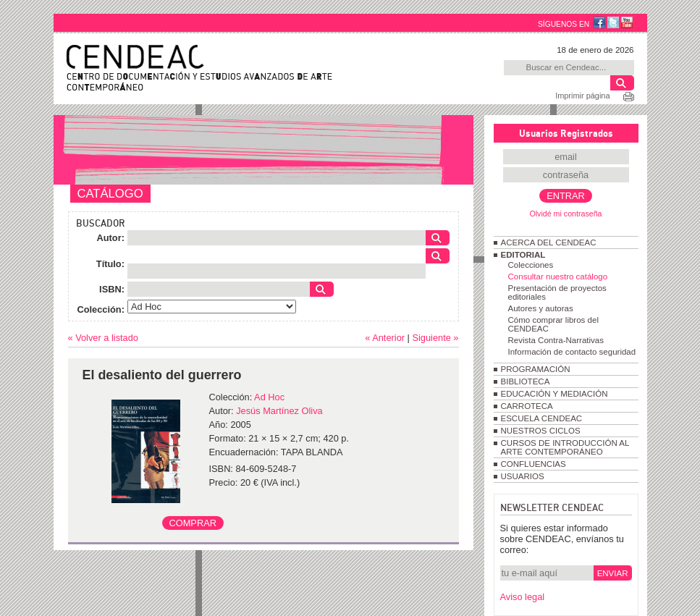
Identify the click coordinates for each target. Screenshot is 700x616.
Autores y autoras (541, 308)
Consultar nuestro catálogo (558, 277)
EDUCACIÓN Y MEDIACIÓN (554, 394)
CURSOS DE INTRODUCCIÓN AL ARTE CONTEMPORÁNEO (565, 447)
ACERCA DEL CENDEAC (549, 242)
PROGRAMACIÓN (536, 369)
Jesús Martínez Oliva (279, 411)
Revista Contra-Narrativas (556, 340)
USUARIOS (523, 476)
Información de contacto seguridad (572, 352)
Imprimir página (582, 96)
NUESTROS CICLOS (541, 431)
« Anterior (385, 338)
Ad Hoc (269, 397)
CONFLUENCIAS (534, 464)
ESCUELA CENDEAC (542, 418)
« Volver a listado (103, 338)
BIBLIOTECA (526, 381)
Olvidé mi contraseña (565, 214)
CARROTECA (527, 406)
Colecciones (531, 265)
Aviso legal (523, 597)
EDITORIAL (523, 255)
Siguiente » (435, 338)
